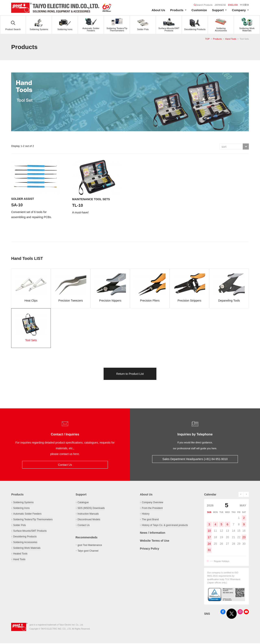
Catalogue (83, 503)
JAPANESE (220, 5)
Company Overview (152, 503)
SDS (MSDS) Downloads (91, 508)
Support (218, 10)
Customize (199, 10)
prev (241, 495)
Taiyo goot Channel (88, 551)
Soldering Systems (23, 503)
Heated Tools (20, 554)
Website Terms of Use (154, 541)
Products (177, 10)
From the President (152, 508)
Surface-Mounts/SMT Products (30, 531)
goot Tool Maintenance (90, 546)
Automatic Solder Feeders (27, 514)
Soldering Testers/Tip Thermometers (33, 520)
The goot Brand (150, 520)
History (146, 514)
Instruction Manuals (88, 514)
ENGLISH (233, 5)
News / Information (152, 533)
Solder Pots (19, 526)
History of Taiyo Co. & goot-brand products (165, 526)
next (246, 495)
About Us (158, 10)
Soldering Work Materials (27, 548)
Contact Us (65, 465)
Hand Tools (231, 39)
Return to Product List (130, 374)
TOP (207, 39)
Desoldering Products (25, 537)
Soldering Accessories (25, 543)
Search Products (203, 5)
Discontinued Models (89, 520)
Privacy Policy (149, 549)
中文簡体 (244, 5)
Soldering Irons (21, 508)
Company (239, 10)
